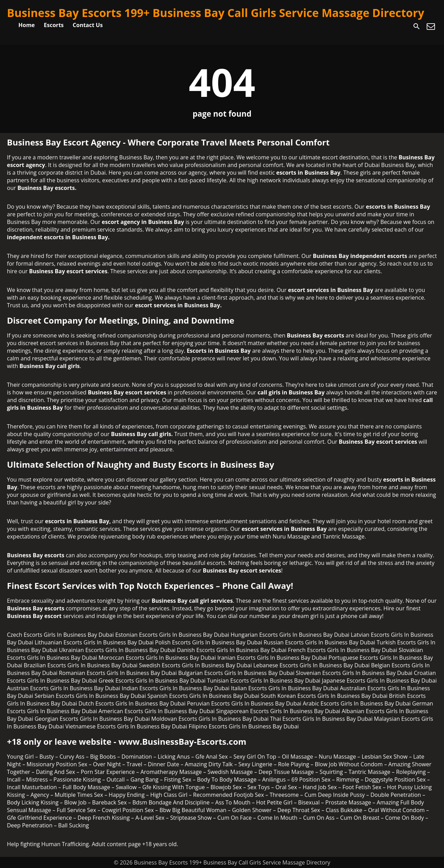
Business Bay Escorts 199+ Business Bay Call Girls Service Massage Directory (216, 13)
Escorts (54, 25)
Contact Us (88, 25)
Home (27, 25)
